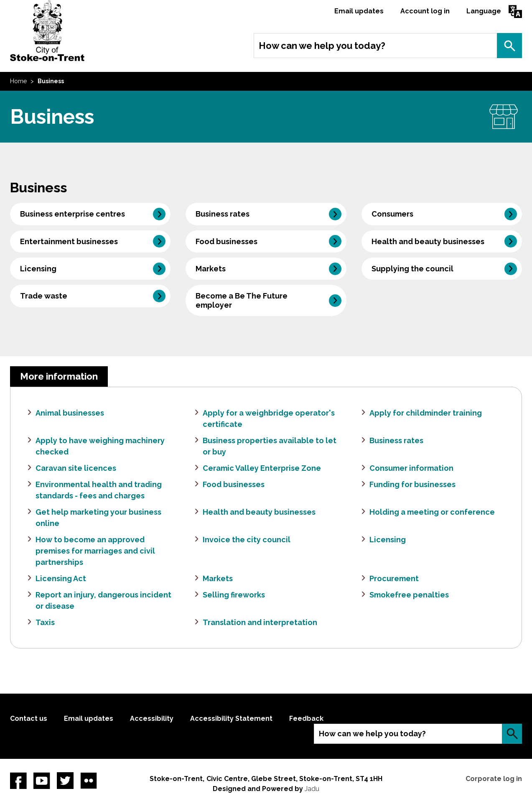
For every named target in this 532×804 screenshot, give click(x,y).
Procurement (394, 578)
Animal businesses (70, 413)
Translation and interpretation (260, 622)
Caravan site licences (76, 468)
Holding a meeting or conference (432, 512)
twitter (65, 781)
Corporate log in (494, 779)
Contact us (29, 718)
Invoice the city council (247, 540)
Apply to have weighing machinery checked (100, 446)
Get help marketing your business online (98, 518)
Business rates (223, 214)
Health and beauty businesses (428, 241)
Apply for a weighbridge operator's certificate (269, 419)
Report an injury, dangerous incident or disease (103, 600)
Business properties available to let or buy (270, 446)
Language (484, 11)
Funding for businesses (412, 484)
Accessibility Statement (231, 718)
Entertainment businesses (69, 241)
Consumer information (411, 468)
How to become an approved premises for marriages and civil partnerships (95, 551)
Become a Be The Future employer (242, 300)
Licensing (38, 269)
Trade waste (44, 296)
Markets (211, 269)
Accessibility (152, 718)
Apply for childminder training (426, 413)
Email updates (359, 11)
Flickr (89, 781)
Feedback (306, 718)
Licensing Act (61, 578)
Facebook (18, 781)
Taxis (45, 622)
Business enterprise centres (73, 214)
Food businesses (227, 241)
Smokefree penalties (409, 595)
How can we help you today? (322, 46)
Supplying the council (412, 269)
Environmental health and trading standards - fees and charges (99, 490)
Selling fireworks (234, 595)
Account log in (425, 11)
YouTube (42, 781)
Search (509, 46)
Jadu (312, 789)
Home (18, 81)
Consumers (392, 214)
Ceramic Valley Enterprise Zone (262, 468)
